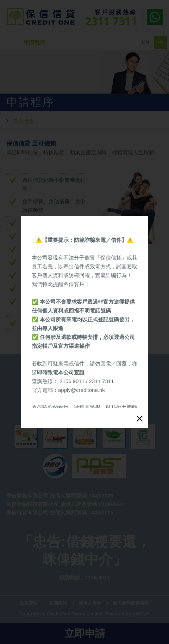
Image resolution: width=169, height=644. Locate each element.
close (139, 397)
